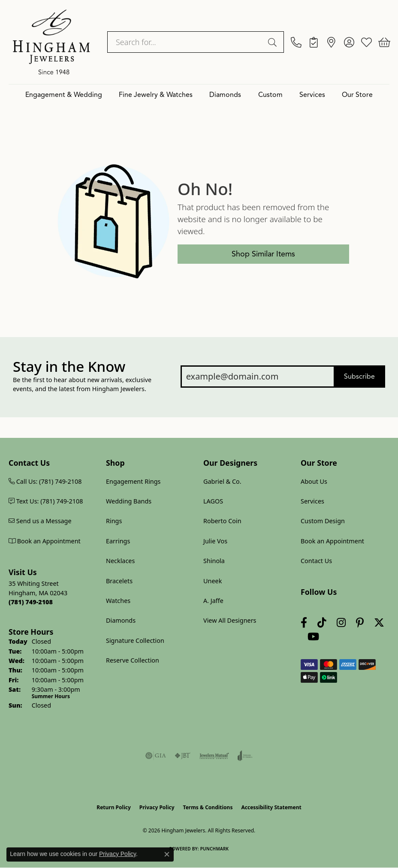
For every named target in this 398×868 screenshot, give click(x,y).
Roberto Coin (222, 521)
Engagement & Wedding (64, 95)
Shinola (214, 561)
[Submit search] (274, 42)
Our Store (357, 95)
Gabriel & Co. (222, 481)
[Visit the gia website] (156, 756)
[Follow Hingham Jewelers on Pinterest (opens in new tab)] (360, 622)
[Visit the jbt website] (183, 756)
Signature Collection (135, 640)
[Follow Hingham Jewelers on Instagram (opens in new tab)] (341, 622)
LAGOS (213, 501)
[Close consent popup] (167, 854)
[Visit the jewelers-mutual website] (214, 756)
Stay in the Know (69, 367)
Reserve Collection (133, 660)
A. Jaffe (213, 601)
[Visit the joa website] (245, 756)
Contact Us (316, 561)
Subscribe (359, 377)
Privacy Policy (157, 807)
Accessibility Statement (271, 807)
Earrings (118, 541)
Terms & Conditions (208, 807)
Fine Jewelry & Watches (156, 95)
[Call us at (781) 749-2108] (31, 602)
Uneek (213, 581)
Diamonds (225, 95)
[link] (296, 42)
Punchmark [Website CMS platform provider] (215, 849)
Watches (118, 601)
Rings (114, 521)
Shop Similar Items (263, 254)
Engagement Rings (133, 481)
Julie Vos (215, 541)
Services (312, 95)
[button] (349, 42)
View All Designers (230, 620)
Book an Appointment (332, 541)
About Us (314, 481)
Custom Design (323, 521)
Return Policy (114, 807)
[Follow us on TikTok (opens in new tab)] (322, 622)
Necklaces (120, 561)
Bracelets (119, 581)
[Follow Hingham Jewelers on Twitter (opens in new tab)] (379, 622)
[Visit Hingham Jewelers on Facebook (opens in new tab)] (304, 622)
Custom (270, 95)
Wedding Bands (129, 501)
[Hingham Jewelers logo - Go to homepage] (51, 42)
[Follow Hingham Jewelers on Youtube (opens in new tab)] (313, 637)
